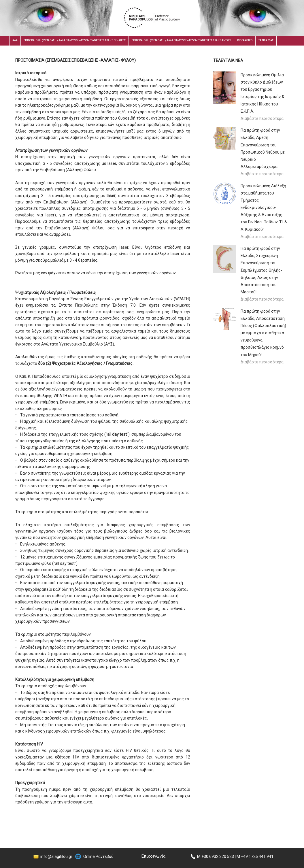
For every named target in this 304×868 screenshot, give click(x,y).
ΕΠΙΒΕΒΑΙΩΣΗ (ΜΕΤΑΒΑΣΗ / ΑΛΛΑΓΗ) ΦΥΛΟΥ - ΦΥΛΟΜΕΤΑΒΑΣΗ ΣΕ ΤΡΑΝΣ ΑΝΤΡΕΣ (181, 40)
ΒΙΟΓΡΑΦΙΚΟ (245, 40)
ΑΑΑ (15, 40)
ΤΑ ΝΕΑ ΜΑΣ (266, 40)
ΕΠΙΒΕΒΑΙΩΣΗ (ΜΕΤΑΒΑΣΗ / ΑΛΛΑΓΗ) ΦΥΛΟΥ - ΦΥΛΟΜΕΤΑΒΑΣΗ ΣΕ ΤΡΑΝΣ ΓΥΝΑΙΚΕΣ (75, 40)
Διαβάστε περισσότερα (262, 118)
